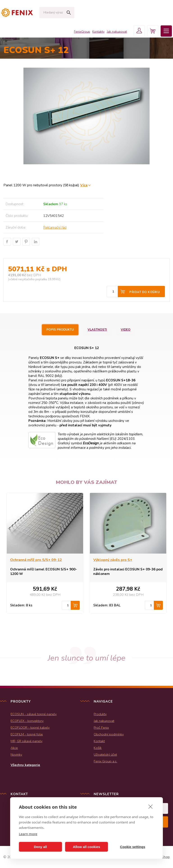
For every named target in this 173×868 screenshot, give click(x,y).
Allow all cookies (87, 847)
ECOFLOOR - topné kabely (30, 728)
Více (84, 185)
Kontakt (99, 741)
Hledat (69, 13)
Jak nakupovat (117, 32)
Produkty (100, 714)
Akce (14, 748)
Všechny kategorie (25, 765)
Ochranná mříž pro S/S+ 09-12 (36, 560)
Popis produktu (60, 330)
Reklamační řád (55, 227)
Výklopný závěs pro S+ (113, 560)
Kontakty (98, 32)
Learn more (28, 834)
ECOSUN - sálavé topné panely (34, 714)
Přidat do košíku (145, 292)
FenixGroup (82, 32)
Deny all (41, 847)
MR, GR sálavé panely (26, 741)
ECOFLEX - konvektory (27, 721)
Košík (98, 748)
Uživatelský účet (105, 754)
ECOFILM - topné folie (27, 734)
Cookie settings (133, 847)
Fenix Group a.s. (105, 761)
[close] (151, 806)
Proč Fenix (101, 728)
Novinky (16, 754)
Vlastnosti (97, 330)
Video (126, 330)
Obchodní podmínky (109, 734)
